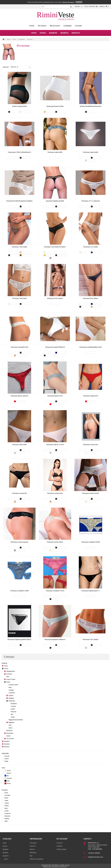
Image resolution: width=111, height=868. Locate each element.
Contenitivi (12, 693)
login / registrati (91, 6)
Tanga (13, 717)
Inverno (7, 759)
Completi (11, 690)
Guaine (13, 709)
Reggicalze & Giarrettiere (16, 720)
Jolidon (7, 803)
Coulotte (13, 706)
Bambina (64, 33)
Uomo (34, 33)
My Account (55, 26)
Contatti (78, 26)
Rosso (8, 783)
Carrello (104, 6)
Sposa (10, 728)
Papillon (7, 819)
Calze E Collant (11, 679)
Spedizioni (33, 853)
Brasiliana (14, 703)
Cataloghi (67, 26)
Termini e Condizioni (37, 859)
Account (60, 843)
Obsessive (7, 816)
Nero (7, 781)
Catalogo (7, 839)
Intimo (15, 39)
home (32, 26)
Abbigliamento (11, 671)
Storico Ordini (62, 849)
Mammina (9, 730)
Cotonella (7, 795)
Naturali (8, 778)
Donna (43, 33)
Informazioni (36, 839)
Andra (6, 793)
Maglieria (11, 698)
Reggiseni (11, 722)
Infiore (6, 798)
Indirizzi (59, 846)
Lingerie (11, 695)
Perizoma (30, 39)
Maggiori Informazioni (68, 2)
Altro (8, 677)
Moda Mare (10, 733)
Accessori (9, 674)
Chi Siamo (42, 26)
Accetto (79, 2)
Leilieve (7, 806)
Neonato (76, 33)
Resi (31, 856)
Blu (7, 776)
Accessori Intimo (13, 685)
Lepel (6, 808)
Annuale (7, 756)
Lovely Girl (7, 813)
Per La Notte (10, 739)
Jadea (6, 800)
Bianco (8, 773)
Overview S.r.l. (64, 867)
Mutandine (22, 39)
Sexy (10, 725)
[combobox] (21, 67)
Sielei (6, 821)
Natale (8, 736)
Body (10, 687)
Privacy (32, 849)
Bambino (53, 33)
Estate (6, 761)
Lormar (7, 811)
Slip (12, 714)
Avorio (8, 770)
